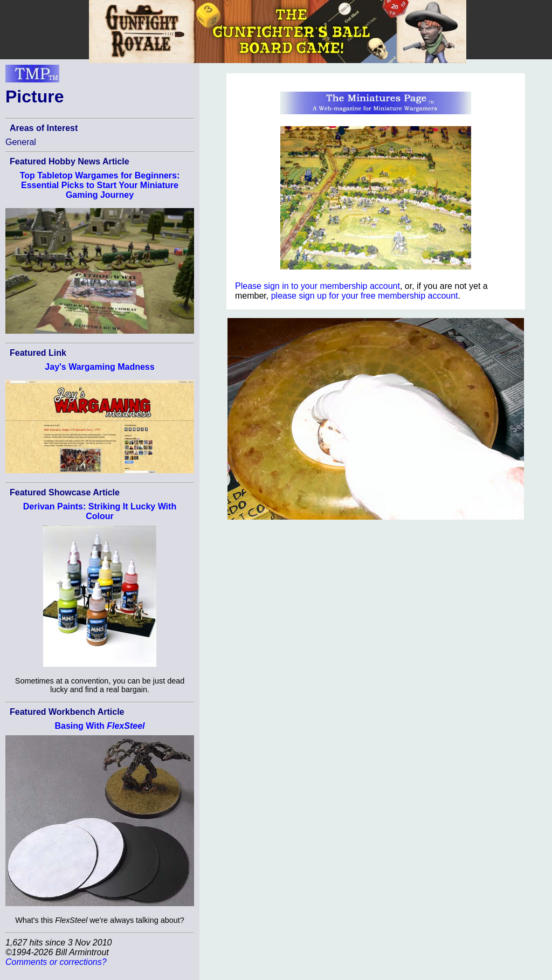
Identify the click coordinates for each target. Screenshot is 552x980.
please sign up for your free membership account (365, 296)
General (21, 142)
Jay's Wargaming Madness (99, 367)
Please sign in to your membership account (318, 286)
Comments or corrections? (56, 962)
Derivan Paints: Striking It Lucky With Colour (100, 511)
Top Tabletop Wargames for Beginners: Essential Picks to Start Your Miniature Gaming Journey (100, 185)
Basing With (99, 726)
